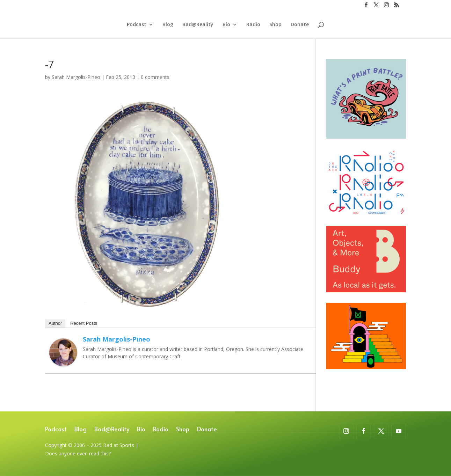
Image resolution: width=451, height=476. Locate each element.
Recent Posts (84, 323)
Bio (226, 25)
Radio (253, 25)
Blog (168, 25)
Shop (275, 25)
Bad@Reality (198, 25)
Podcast (137, 25)
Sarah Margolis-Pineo (76, 77)
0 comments (155, 77)
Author (55, 323)
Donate (300, 25)
